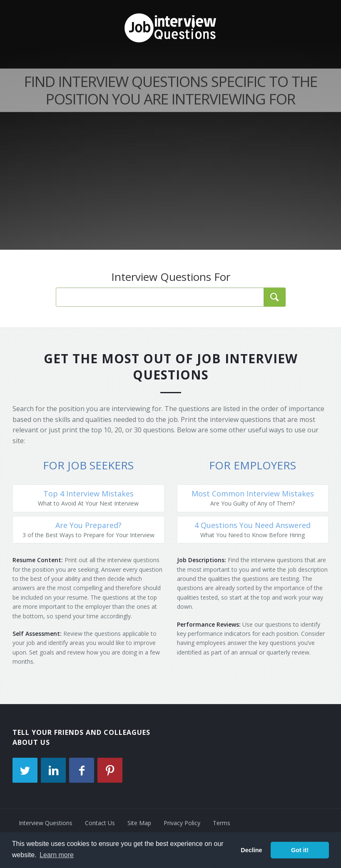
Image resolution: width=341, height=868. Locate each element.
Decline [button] (251, 850)
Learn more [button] (57, 855)
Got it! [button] (300, 850)
